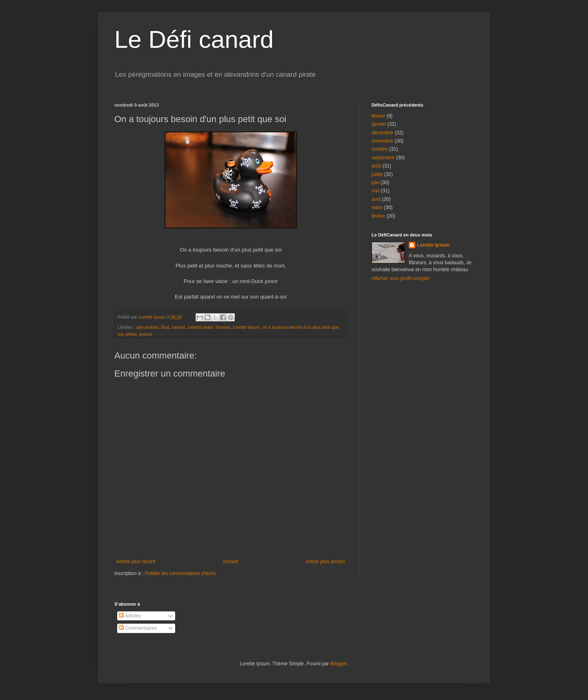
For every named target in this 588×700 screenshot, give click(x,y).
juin (375, 183)
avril (376, 199)
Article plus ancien (325, 562)
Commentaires (138, 628)
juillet (377, 174)
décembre (382, 133)
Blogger (339, 664)
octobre (380, 149)
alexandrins (148, 327)
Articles (130, 616)
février (378, 116)
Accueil (231, 562)
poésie (146, 334)
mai (375, 191)
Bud (165, 327)
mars (377, 207)
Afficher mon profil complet (401, 279)
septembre (383, 158)
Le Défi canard (194, 39)
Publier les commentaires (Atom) (180, 573)
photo (131, 334)
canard (178, 327)
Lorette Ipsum (246, 327)
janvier (379, 124)
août (376, 166)
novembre (382, 141)
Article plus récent (136, 562)
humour (223, 327)
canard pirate (200, 327)
